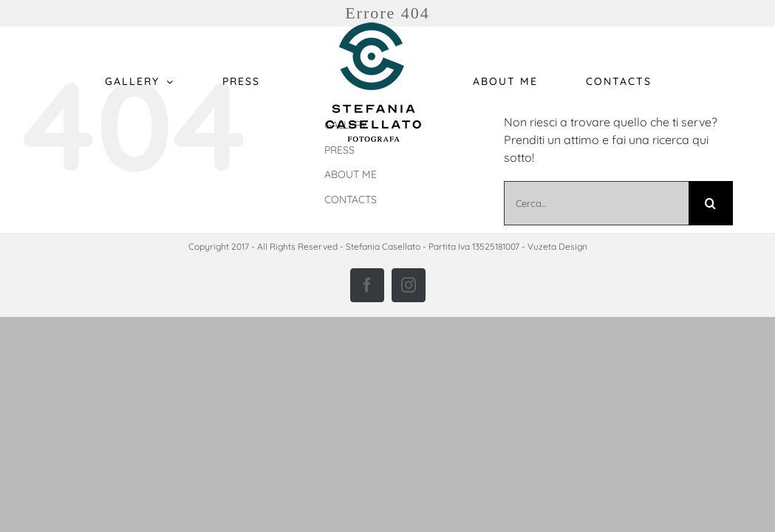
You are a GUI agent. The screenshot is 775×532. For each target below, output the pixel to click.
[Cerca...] (596, 203)
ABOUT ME (351, 174)
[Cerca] (711, 203)
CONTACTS (351, 199)
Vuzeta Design (557, 246)
